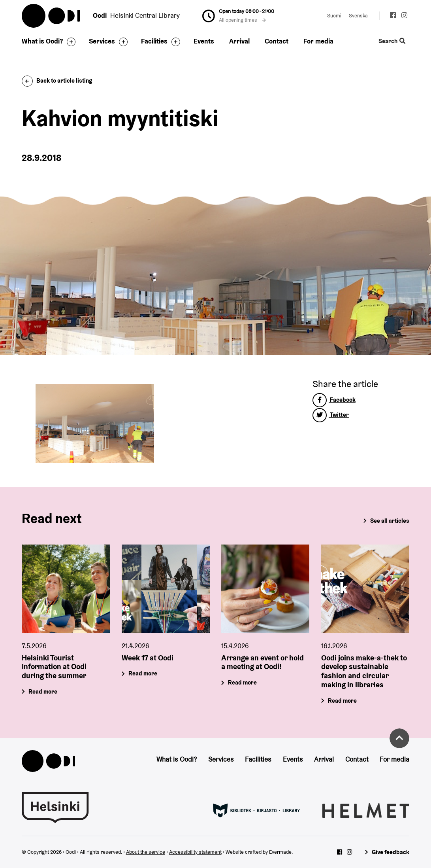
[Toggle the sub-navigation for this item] (69, 42)
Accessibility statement (195, 852)
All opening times (243, 20)
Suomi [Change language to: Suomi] (334, 16)
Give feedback (391, 852)
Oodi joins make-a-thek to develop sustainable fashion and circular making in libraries (364, 671)
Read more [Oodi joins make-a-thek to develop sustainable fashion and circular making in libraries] (343, 701)
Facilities (154, 41)
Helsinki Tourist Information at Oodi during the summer (54, 667)
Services (102, 41)
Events (204, 41)
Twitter (331, 415)
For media (318, 41)
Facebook (334, 400)
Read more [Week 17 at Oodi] (143, 673)
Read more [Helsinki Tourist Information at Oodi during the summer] (43, 691)
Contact (277, 41)
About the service (146, 852)
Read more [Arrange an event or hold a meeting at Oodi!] (243, 682)
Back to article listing (57, 80)
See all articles (390, 521)
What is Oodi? (42, 41)
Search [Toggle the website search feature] (392, 41)
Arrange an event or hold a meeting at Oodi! (263, 662)
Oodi (51, 16)
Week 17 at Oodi (148, 658)
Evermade (280, 852)
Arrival (239, 41)
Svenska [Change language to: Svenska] (358, 16)
